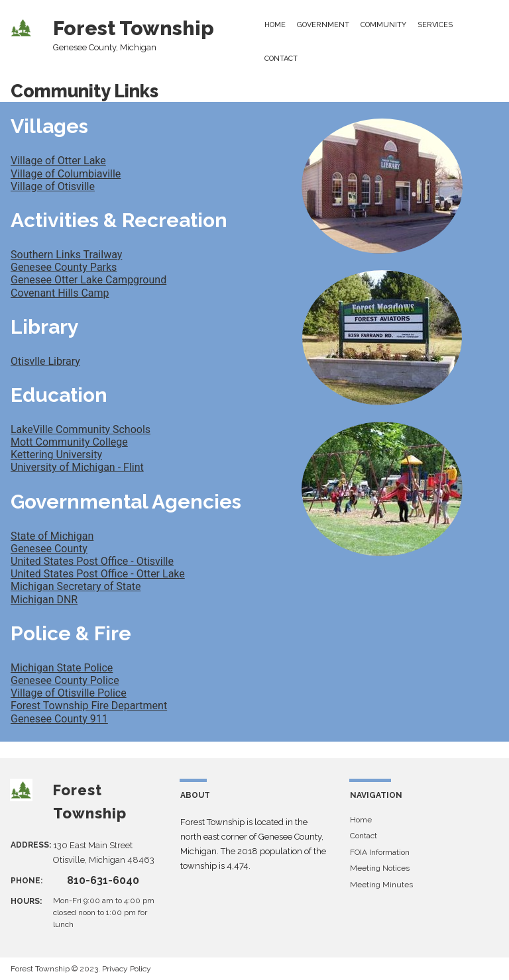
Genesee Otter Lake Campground (88, 280)
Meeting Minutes (381, 885)
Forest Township (134, 28)
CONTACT (281, 59)
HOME (275, 25)
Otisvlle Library (45, 361)
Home (361, 820)
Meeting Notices (380, 868)
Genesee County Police (65, 680)
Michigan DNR (44, 600)
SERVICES (435, 25)
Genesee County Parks (64, 267)
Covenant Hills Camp (60, 293)
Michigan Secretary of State (76, 586)
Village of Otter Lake (58, 161)
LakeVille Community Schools (81, 429)
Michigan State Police (62, 668)
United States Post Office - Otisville (92, 561)
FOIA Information (380, 852)
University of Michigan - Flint (77, 467)
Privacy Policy (127, 969)
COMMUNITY (383, 25)
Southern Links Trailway (66, 255)
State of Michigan (52, 536)
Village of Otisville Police (69, 693)
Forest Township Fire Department (89, 706)
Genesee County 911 (59, 719)
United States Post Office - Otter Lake (98, 574)
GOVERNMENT (323, 25)
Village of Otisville (53, 186)
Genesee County (49, 549)
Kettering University (56, 455)
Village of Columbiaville (66, 174)
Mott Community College (69, 442)
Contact (364, 836)
